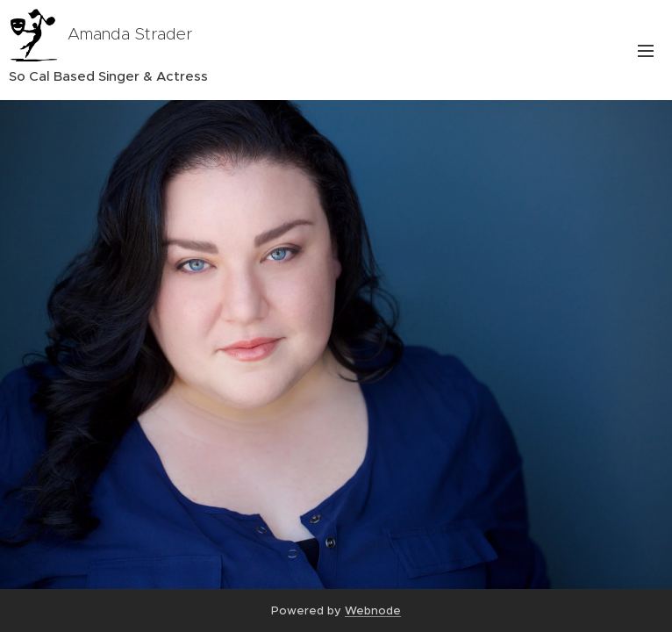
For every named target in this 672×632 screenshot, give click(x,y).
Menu (646, 51)
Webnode (373, 610)
